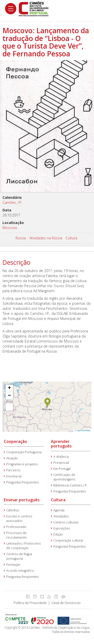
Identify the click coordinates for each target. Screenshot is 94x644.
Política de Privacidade (30, 603)
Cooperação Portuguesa (24, 452)
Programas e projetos (22, 464)
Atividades (61, 516)
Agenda (59, 510)
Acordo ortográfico (20, 571)
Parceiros (13, 470)
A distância (61, 457)
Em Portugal (62, 469)
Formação (13, 565)
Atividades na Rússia (46, 238)
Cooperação (15, 441)
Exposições (62, 528)
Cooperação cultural (68, 540)
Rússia (21, 238)
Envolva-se (14, 476)
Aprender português (61, 444)
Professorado (16, 527)
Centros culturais (66, 522)
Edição (58, 534)
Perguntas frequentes (22, 482)
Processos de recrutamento (17, 535)
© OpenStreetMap (83, 430)
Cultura (71, 238)
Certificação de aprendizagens (64, 477)
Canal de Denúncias (66, 603)
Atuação (12, 458)
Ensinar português (22, 500)
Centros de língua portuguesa (19, 556)
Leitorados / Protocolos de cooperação (23, 546)
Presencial (61, 463)
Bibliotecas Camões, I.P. (71, 485)
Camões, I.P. (12, 202)
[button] (48, 402)
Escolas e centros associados (19, 519)
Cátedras (13, 510)
